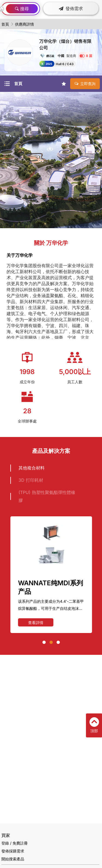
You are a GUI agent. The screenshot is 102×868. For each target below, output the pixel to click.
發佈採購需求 (13, 851)
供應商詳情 (24, 24)
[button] (44, 642)
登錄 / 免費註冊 (15, 843)
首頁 (5, 24)
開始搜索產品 (13, 859)
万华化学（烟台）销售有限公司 (65, 44)
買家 (6, 835)
